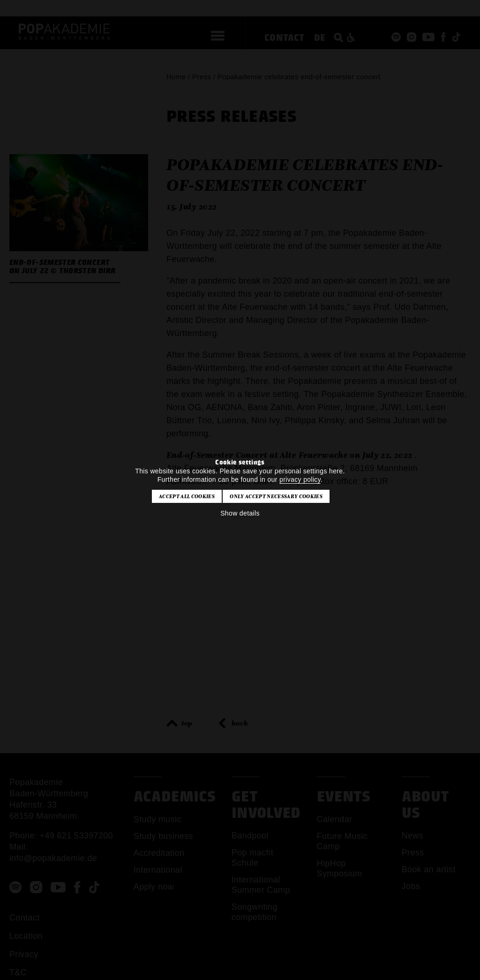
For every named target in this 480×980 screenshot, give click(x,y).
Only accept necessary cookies (276, 496)
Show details (240, 513)
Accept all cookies (187, 496)
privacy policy (300, 479)
